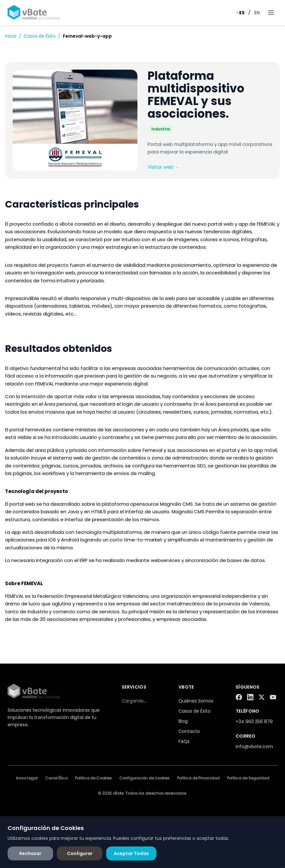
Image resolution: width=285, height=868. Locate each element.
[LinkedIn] (250, 697)
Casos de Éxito (40, 36)
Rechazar (30, 853)
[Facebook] (239, 697)
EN (257, 13)
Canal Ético (56, 778)
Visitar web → (164, 167)
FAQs (184, 741)
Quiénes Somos (196, 701)
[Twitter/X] (262, 697)
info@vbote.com (254, 746)
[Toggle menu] (271, 13)
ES (241, 13)
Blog (183, 721)
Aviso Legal (27, 778)
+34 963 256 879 (254, 721)
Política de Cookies (94, 778)
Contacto (189, 731)
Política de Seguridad (248, 778)
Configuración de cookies (145, 778)
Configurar (80, 853)
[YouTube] (273, 697)
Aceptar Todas (131, 853)
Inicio (11, 36)
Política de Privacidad (198, 778)
